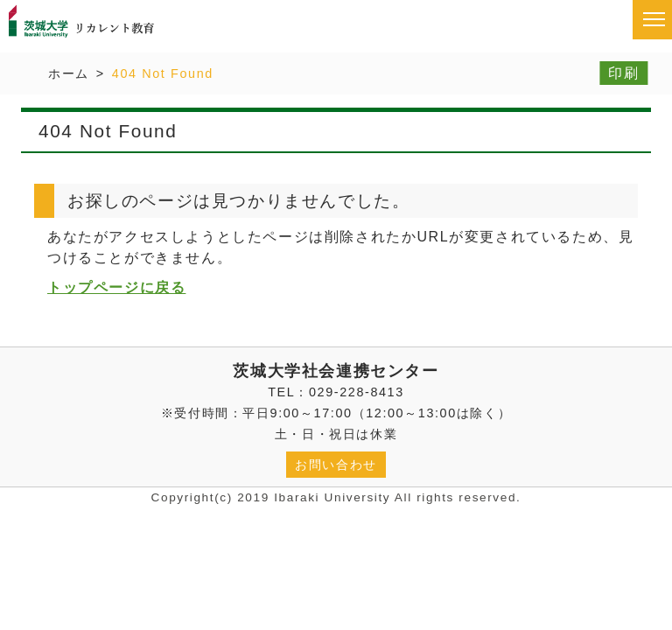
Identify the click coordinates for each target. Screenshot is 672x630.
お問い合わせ (336, 465)
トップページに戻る (116, 287)
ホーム (69, 73)
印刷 (623, 73)
